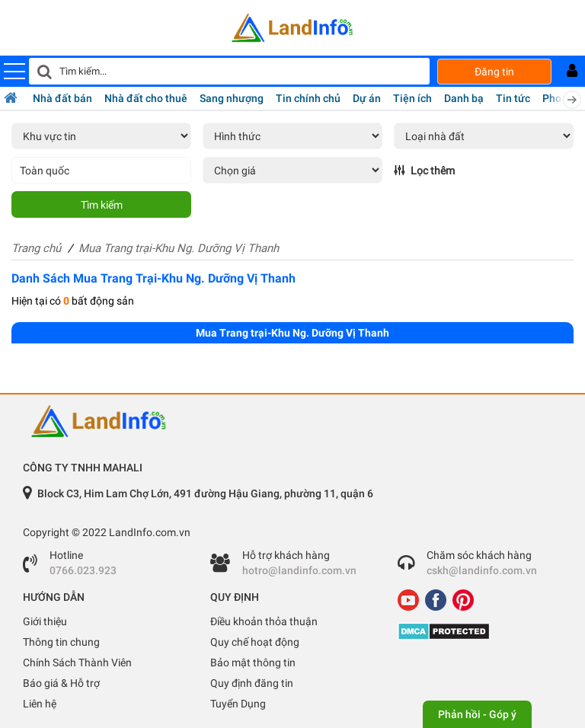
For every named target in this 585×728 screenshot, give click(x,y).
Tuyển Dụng (238, 704)
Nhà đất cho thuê (146, 98)
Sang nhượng (232, 98)
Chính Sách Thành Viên (77, 663)
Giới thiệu (45, 621)
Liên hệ (40, 704)
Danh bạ (464, 98)
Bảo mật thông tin (253, 663)
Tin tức (513, 98)
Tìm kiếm (102, 205)
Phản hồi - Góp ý (477, 714)
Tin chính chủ (308, 98)
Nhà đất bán (62, 98)
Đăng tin (494, 72)
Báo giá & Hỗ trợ (61, 683)
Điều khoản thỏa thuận (264, 621)
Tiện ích (412, 98)
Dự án (367, 98)
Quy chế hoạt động (255, 642)
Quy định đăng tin (252, 683)
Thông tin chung (61, 642)
